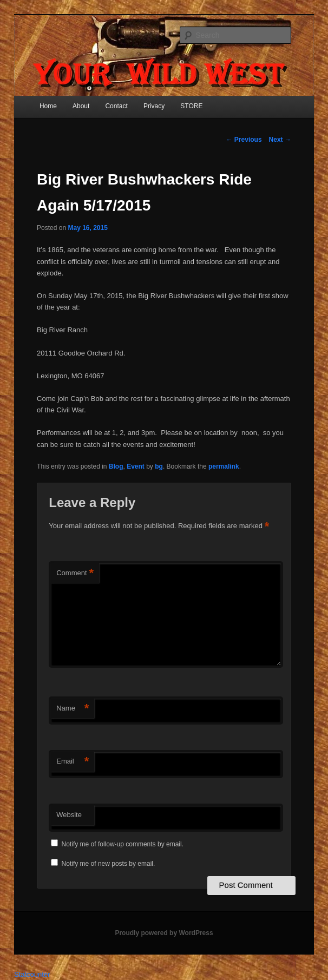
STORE (191, 106)
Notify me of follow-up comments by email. (123, 844)
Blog (116, 466)
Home (48, 106)
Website (69, 815)
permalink (224, 466)
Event (136, 466)
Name (73, 709)
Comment (75, 573)
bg (159, 466)
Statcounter (32, 974)
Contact (116, 106)
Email (73, 762)
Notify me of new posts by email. (109, 864)
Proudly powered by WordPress (164, 933)
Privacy (154, 106)
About (81, 106)
